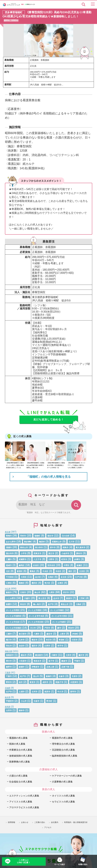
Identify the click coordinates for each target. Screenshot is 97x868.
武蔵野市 (23, 559)
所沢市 (66, 592)
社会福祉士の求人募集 (21, 782)
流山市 (36, 676)
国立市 (51, 553)
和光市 (23, 604)
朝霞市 (9, 604)
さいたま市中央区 (36, 616)
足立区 (64, 577)
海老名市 (37, 661)
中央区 (45, 571)
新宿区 (20, 571)
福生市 (50, 536)
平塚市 (77, 661)
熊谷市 (35, 640)
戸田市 (47, 628)
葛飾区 (22, 583)
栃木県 (8, 697)
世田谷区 (51, 565)
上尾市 (62, 634)
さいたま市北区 (13, 622)
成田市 (45, 682)
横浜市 (24, 655)
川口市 (33, 628)
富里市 (33, 682)
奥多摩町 (28, 542)
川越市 (27, 598)
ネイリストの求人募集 (63, 796)
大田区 (24, 577)
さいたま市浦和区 (14, 616)
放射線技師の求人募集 (21, 756)
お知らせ (25, 822)
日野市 (51, 559)
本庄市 (49, 640)
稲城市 (9, 565)
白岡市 (47, 646)
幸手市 (60, 646)
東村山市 (24, 548)
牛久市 (60, 692)
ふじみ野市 (11, 598)
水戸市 (9, 692)
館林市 (22, 710)
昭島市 (66, 548)
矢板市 (36, 701)
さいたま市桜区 (35, 610)
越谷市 (49, 634)
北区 (8, 571)
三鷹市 (9, 559)
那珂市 (73, 692)
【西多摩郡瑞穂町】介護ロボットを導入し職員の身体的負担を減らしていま (15, 465)
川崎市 (54, 655)
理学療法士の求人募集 (63, 744)
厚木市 (9, 661)
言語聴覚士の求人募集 (63, 750)
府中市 (53, 548)
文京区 (82, 571)
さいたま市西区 (13, 610)
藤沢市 (81, 655)
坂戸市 (51, 604)
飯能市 (9, 592)
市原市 (75, 676)
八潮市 (36, 634)
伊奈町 (75, 634)
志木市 (56, 598)
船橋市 (49, 676)
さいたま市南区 (57, 610)
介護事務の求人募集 (62, 782)
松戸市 (23, 676)
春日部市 (23, 634)
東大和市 (39, 548)
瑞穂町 (37, 536)
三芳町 (82, 598)
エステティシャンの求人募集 (24, 796)
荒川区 (47, 583)
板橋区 (79, 565)
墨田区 (35, 583)
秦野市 (9, 667)
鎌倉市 (64, 661)
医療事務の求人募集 (20, 762)
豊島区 (33, 571)
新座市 (69, 598)
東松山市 (65, 604)
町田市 (64, 559)
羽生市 (9, 646)
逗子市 (51, 661)
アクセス (48, 827)
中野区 (67, 565)
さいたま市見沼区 (36, 622)
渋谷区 (58, 571)
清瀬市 (9, 548)
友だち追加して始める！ (49, 419)
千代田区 (10, 577)
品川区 (38, 577)
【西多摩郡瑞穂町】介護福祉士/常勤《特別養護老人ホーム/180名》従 (56, 465)
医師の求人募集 (17, 744)
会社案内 (55, 822)
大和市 (69, 655)
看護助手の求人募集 (62, 738)
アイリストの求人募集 (21, 802)
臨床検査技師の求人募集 (65, 756)
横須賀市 (39, 655)
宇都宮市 (10, 701)
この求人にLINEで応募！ (24, 861)
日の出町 (66, 536)
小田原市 (23, 661)
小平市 (24, 553)
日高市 (23, 592)
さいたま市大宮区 (59, 616)
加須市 (22, 646)
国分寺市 (10, 553)
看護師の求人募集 (18, 738)
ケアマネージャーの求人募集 (67, 776)
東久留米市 (81, 548)
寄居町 (62, 640)
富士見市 (42, 598)
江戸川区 (79, 577)
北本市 (22, 640)
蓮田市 (35, 646)
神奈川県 (9, 651)
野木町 (49, 701)
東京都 (8, 532)
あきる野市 (11, 542)
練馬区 (22, 565)
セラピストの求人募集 (63, 802)
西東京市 (37, 553)
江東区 (9, 583)
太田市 (9, 710)
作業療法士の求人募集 (21, 750)
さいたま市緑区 (59, 622)
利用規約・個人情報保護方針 (76, 822)
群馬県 (8, 707)
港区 (70, 571)
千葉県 (8, 673)
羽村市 (23, 536)
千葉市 (9, 676)
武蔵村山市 (57, 542)
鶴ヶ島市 (37, 604)
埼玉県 (8, 589)
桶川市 (9, 640)
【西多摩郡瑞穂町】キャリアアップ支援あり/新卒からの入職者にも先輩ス (76, 465)
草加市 (71, 628)
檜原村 (42, 542)
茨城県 (8, 688)
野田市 (9, 682)
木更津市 (74, 682)
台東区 (60, 583)
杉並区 (36, 565)
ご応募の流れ (40, 822)
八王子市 (37, 559)
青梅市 (9, 536)
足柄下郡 (65, 667)
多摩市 (77, 559)
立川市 (72, 542)
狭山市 (37, 592)
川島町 (79, 604)
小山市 (24, 701)
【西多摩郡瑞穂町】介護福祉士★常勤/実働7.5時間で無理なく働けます (35, 465)
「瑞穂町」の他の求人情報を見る (48, 477)
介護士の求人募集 (18, 776)
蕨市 (59, 628)
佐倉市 (62, 676)
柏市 (21, 682)
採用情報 (12, 822)
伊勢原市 (36, 667)
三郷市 (9, 634)
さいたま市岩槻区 (14, 628)
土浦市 (22, 692)
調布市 (79, 553)
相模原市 (10, 655)
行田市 (75, 640)
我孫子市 (59, 682)
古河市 (35, 692)
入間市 (52, 592)
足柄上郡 (50, 667)
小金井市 (65, 553)
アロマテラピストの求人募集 (24, 807)
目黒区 (51, 577)
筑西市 (47, 692)
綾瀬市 (22, 667)
